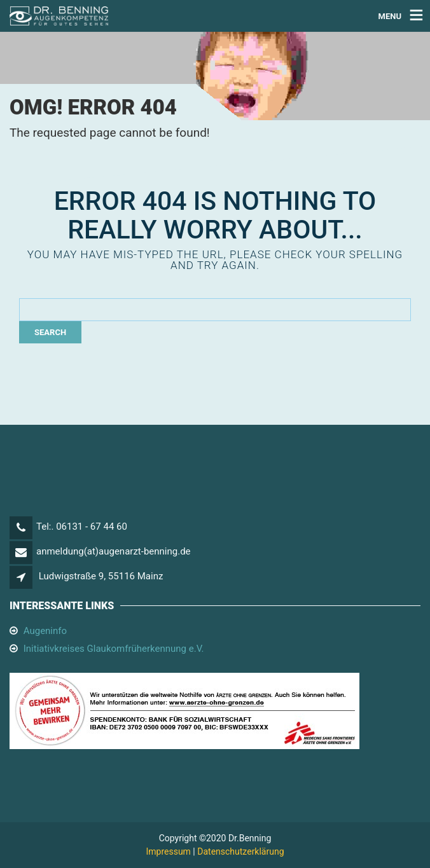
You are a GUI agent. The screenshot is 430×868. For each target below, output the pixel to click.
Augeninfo (45, 631)
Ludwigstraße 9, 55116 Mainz (101, 576)
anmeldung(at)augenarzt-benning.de (114, 551)
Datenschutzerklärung (240, 851)
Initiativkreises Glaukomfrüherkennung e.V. (114, 649)
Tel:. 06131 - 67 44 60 (82, 527)
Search (50, 332)
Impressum (168, 851)
